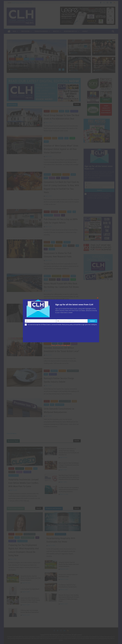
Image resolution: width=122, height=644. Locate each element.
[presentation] (33, 334)
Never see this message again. (61, 345)
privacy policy (69, 325)
